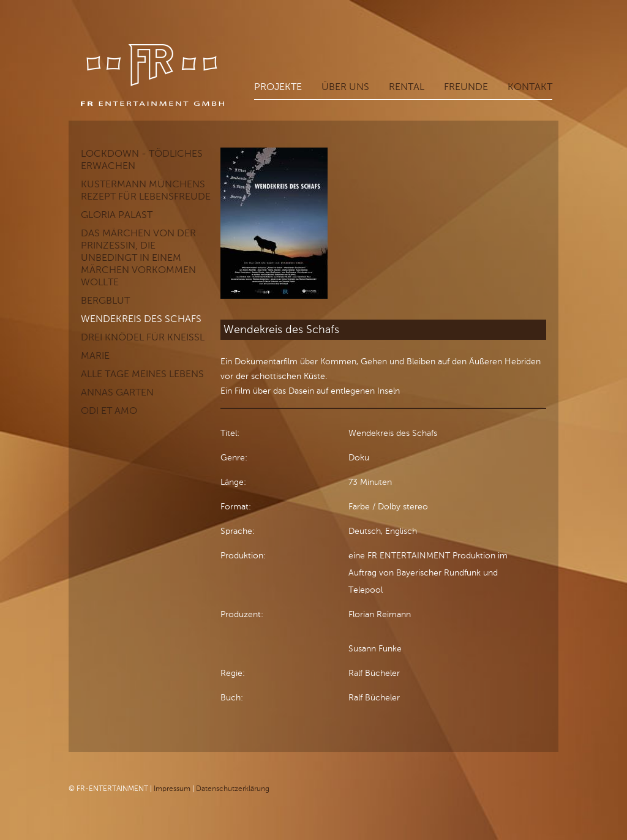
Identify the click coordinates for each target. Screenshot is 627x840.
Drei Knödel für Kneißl (143, 337)
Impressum (172, 789)
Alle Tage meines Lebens (142, 374)
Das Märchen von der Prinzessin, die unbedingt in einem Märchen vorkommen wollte (138, 257)
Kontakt (530, 87)
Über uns (345, 87)
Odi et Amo (109, 411)
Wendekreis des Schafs (141, 319)
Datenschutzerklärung (233, 789)
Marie (95, 355)
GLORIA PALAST (117, 215)
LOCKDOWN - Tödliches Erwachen (142, 159)
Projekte (278, 87)
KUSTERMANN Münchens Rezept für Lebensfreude (146, 190)
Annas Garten (117, 392)
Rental (407, 87)
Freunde (466, 87)
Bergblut (105, 300)
